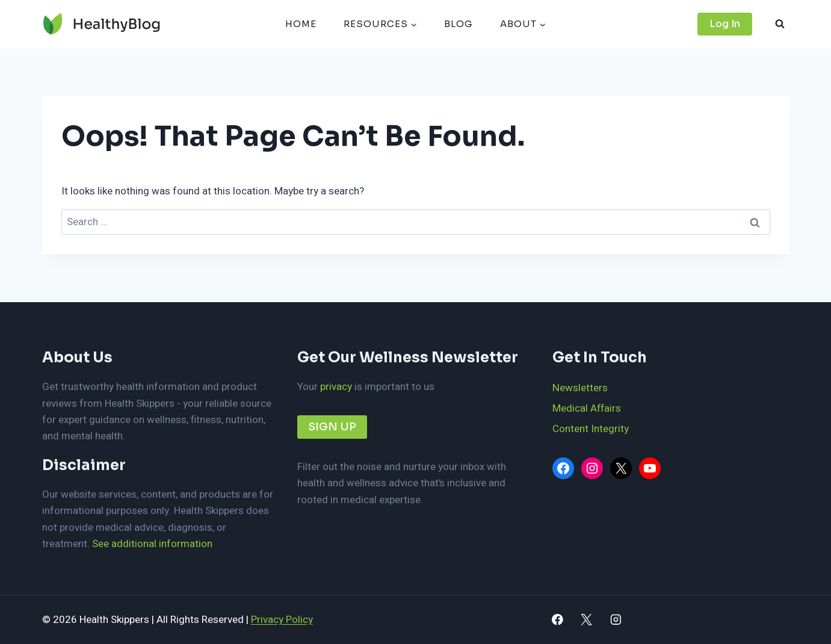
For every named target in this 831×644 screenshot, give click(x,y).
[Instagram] (616, 620)
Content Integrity (591, 429)
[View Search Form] (780, 24)
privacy (336, 387)
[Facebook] (558, 620)
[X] (586, 620)
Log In (725, 24)
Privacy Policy (282, 620)
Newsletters (580, 388)
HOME (301, 24)
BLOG (459, 24)
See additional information (152, 544)
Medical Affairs (587, 408)
